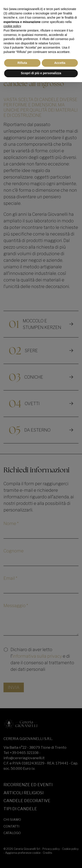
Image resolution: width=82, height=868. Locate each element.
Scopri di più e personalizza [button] (41, 73)
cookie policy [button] (12, 26)
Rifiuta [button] (22, 63)
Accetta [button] (60, 63)
